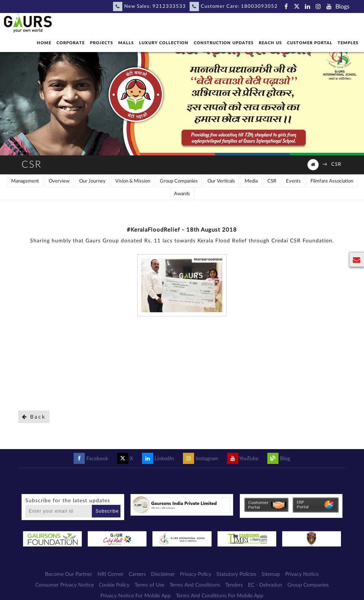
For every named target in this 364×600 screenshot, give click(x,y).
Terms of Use (149, 585)
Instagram (201, 459)
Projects (102, 43)
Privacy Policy (196, 574)
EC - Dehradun (265, 585)
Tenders (234, 585)
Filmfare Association (332, 181)
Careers (137, 574)
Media (251, 181)
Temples (348, 43)
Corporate (71, 43)
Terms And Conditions (195, 585)
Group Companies (179, 181)
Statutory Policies (236, 574)
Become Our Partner (69, 574)
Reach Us (270, 43)
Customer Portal (310, 43)
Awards (182, 194)
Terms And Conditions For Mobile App (220, 596)
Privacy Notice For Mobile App (136, 596)
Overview (59, 181)
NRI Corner (110, 574)
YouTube (243, 459)
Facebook (91, 459)
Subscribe (107, 511)
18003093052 (259, 7)
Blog (279, 459)
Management (25, 181)
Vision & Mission (133, 181)
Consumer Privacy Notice (65, 585)
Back (34, 417)
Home (44, 43)
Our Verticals (221, 181)
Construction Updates (224, 43)
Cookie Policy (114, 585)
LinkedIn (158, 459)
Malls (126, 43)
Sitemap (271, 574)
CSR (336, 164)
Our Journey (92, 181)
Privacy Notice (302, 574)
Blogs (342, 7)
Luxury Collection (164, 43)
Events (293, 181)
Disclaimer (163, 574)
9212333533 (169, 7)
